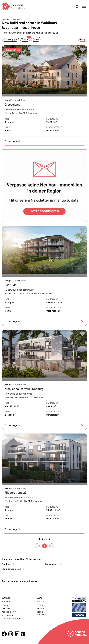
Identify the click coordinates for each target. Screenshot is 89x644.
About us (7, 602)
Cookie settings (41, 613)
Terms (40, 605)
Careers (6, 608)
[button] (44, 186)
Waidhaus (17, 19)
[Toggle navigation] (84, 6)
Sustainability (9, 615)
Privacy (40, 608)
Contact (41, 602)
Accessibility (9, 612)
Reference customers (13, 619)
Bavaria (5, 19)
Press (5, 605)
